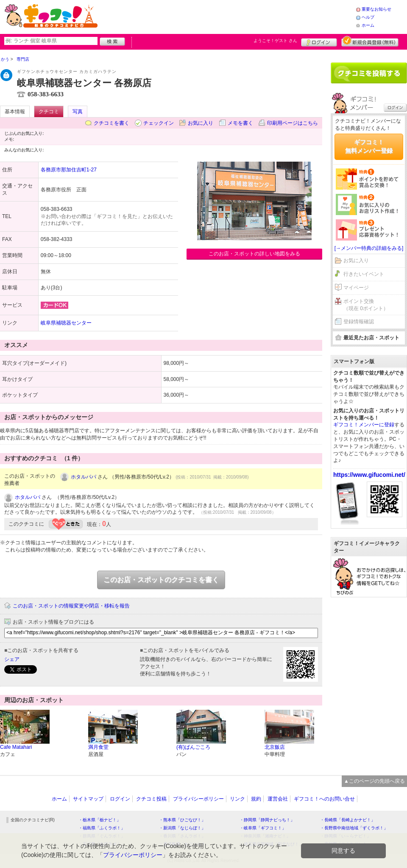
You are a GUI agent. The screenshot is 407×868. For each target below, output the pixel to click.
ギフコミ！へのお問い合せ (324, 799)
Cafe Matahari (16, 747)
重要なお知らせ (376, 9)
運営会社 (278, 799)
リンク (237, 799)
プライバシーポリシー (198, 799)
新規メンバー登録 (370, 41)
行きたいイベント (364, 274)
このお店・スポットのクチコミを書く (161, 580)
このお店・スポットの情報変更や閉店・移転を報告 (71, 606)
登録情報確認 (359, 322)
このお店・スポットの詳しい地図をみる (254, 254)
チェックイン (159, 123)
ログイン (319, 41)
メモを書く (240, 123)
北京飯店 (275, 747)
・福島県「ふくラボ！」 (102, 828)
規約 (256, 799)
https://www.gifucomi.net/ (369, 475)
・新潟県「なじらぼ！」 (182, 828)
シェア (12, 659)
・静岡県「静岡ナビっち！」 (267, 820)
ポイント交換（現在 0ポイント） (366, 305)
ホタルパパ (84, 477)
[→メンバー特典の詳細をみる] (369, 248)
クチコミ (49, 112)
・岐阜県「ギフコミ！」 (263, 828)
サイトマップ (88, 799)
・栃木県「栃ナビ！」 (100, 820)
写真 (78, 112)
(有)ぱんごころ (193, 747)
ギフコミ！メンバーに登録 (364, 425)
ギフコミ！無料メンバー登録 (369, 146)
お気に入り (201, 123)
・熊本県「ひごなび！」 (182, 820)
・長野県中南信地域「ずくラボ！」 (354, 828)
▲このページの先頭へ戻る (374, 781)
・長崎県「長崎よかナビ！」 (348, 820)
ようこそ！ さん (275, 41)
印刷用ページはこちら (293, 123)
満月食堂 (98, 747)
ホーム (368, 25)
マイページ (356, 288)
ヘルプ (368, 17)
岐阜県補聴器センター (66, 323)
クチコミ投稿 (151, 799)
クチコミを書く (112, 123)
